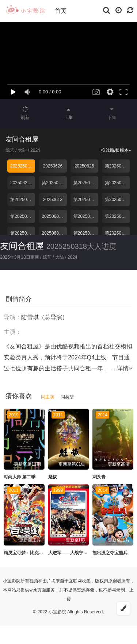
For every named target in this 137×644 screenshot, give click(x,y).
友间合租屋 (22, 246)
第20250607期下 (86, 216)
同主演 (47, 397)
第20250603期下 (23, 233)
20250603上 (54, 233)
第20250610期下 (86, 200)
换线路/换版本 (116, 150)
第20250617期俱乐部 (23, 200)
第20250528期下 (117, 233)
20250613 (53, 200)
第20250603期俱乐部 (86, 233)
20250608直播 (54, 216)
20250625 (84, 166)
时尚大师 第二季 (20, 477)
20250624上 (22, 183)
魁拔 (53, 477)
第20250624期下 (117, 166)
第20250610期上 (117, 200)
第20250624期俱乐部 (54, 183)
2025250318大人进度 (23, 166)
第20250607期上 (117, 216)
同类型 (67, 397)
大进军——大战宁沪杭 (70, 553)
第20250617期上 (117, 183)
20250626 (53, 166)
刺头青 (99, 477)
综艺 (10, 150)
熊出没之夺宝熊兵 (110, 553)
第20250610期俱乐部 (23, 216)
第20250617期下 (86, 183)
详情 (125, 368)
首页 (61, 11)
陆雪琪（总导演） (45, 317)
